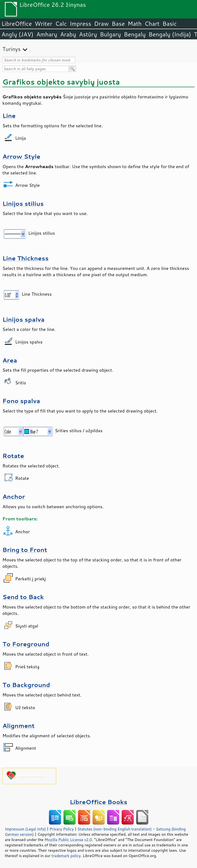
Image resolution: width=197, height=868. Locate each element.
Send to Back (23, 597)
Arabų (68, 34)
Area (10, 360)
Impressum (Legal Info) (25, 829)
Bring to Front (25, 550)
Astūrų (88, 34)
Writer (43, 24)
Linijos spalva (24, 319)
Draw (101, 24)
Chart (152, 24)
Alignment (19, 726)
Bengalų (135, 34)
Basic (169, 24)
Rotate (13, 456)
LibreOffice (17, 24)
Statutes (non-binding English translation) (114, 829)
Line (9, 116)
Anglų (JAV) (17, 34)
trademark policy (66, 856)
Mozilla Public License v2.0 (68, 840)
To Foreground (26, 644)
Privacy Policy (62, 829)
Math (135, 24)
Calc (61, 24)
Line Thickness (25, 258)
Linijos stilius (23, 203)
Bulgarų (110, 34)
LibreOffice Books (99, 802)
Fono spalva (21, 401)
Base (118, 24)
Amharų (47, 34)
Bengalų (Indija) (170, 34)
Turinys (12, 49)
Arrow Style (21, 156)
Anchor (14, 496)
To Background (26, 685)
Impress (81, 24)
